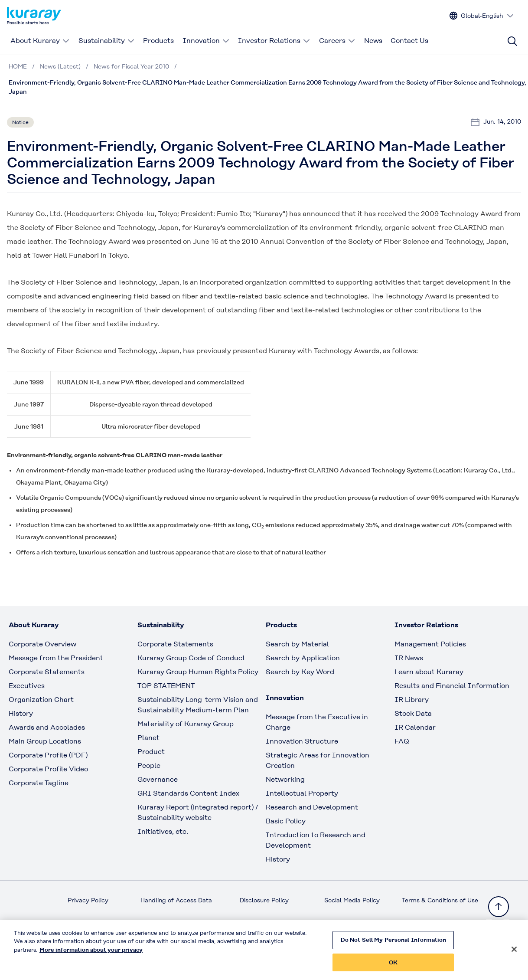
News (373, 41)
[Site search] (512, 41)
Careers (337, 41)
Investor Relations (274, 41)
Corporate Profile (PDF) (48, 755)
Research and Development (312, 807)
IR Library (412, 700)
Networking (285, 779)
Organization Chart (41, 700)
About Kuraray (40, 41)
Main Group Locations (45, 741)
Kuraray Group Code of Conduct (191, 658)
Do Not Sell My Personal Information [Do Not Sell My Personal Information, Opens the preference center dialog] (394, 944)
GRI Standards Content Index (188, 793)
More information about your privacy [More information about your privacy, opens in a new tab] (91, 954)
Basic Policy (286, 821)
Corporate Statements (47, 672)
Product (151, 752)
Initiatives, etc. (163, 831)
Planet (148, 738)
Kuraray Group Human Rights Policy (198, 672)
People (149, 765)
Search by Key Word (300, 672)
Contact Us (409, 41)
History (21, 713)
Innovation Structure (302, 741)
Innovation (206, 41)
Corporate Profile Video (48, 769)
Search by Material (297, 644)
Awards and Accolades (47, 727)
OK (393, 967)
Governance (158, 779)
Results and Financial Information (452, 686)
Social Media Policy (352, 900)
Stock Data (413, 713)
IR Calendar (415, 727)
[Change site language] (482, 16)
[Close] (514, 954)
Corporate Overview (42, 644)
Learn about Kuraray (429, 672)
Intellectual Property (302, 793)
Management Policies (430, 644)
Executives (27, 686)
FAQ (402, 741)
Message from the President (56, 658)
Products (158, 41)
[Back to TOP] (499, 907)
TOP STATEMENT (166, 686)
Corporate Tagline (39, 783)
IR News (409, 658)
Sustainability (107, 41)
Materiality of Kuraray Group (186, 724)
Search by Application (303, 658)
